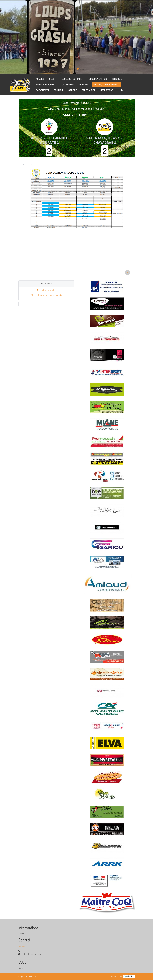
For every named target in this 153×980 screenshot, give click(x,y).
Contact (22, 946)
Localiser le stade (46, 290)
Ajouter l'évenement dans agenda (46, 295)
